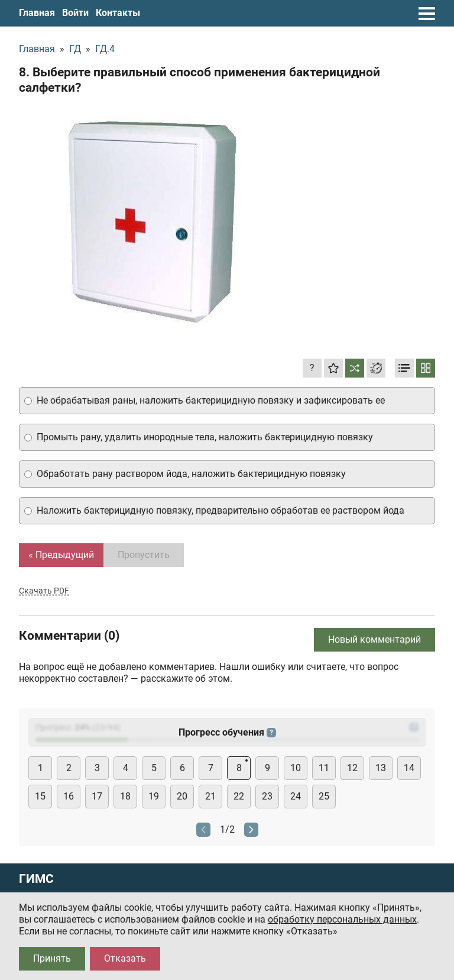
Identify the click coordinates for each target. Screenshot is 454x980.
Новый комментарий (374, 639)
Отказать (125, 958)
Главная (37, 13)
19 (154, 796)
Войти (75, 13)
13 (381, 768)
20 (182, 796)
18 (125, 796)
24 (296, 796)
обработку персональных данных (342, 919)
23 (267, 796)
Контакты (118, 13)
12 (352, 768)
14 (409, 768)
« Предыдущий (61, 555)
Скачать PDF (44, 591)
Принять (52, 958)
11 (324, 768)
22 (239, 796)
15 (40, 796)
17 (97, 796)
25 (324, 796)
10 (296, 768)
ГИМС (36, 879)
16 (69, 796)
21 (210, 796)
